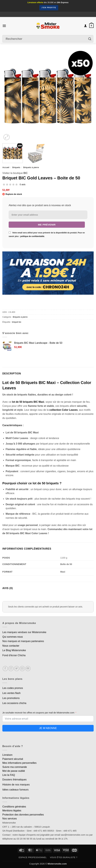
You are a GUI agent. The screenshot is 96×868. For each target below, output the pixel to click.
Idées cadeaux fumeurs (15, 790)
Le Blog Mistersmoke (14, 650)
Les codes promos (13, 688)
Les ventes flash (11, 693)
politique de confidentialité (32, 236)
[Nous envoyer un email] (22, 669)
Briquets (16, 167)
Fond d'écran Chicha (14, 655)
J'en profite (49, 8)
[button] (4, 26)
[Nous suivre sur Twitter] (17, 669)
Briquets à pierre (31, 167)
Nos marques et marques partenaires (23, 641)
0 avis (23, 184)
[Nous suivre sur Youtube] (28, 669)
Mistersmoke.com (57, 864)
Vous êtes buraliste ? (64, 857)
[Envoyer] (90, 39)
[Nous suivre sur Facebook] (5, 669)
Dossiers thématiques (14, 780)
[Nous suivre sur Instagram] (11, 669)
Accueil (6, 167)
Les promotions (11, 698)
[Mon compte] (85, 26)
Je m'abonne (48, 728)
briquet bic (17, 322)
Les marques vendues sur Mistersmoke (24, 632)
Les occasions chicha (14, 703)
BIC (26, 173)
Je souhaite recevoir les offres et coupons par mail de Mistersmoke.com (38, 713)
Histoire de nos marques (16, 785)
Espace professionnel (33, 857)
